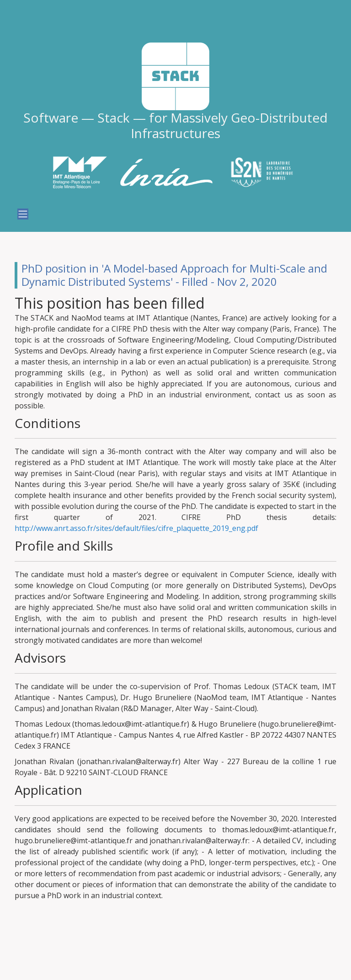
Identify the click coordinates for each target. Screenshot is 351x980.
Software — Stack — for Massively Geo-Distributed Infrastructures (175, 125)
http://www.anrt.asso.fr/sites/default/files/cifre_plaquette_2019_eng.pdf (136, 528)
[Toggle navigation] (23, 214)
